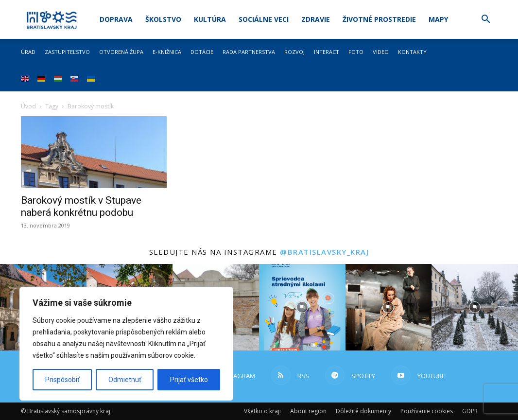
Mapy (438, 19)
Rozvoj (294, 52)
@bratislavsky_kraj (324, 252)
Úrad (28, 52)
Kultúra (210, 19)
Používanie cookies (427, 411)
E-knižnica (167, 52)
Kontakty (412, 52)
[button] (485, 20)
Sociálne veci (264, 19)
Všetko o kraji (262, 411)
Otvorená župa (121, 52)
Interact (327, 52)
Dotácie (202, 52)
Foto (356, 52)
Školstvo (163, 19)
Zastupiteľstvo (67, 52)
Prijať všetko (189, 380)
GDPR (470, 411)
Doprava (116, 19)
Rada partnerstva (249, 52)
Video (381, 52)
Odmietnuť (125, 380)
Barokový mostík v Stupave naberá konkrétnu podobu (81, 206)
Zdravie (316, 19)
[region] (126, 344)
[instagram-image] (302, 307)
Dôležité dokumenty (363, 411)
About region (308, 411)
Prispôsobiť (62, 380)
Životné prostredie (379, 19)
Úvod (28, 106)
